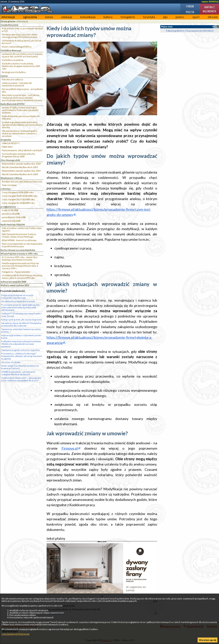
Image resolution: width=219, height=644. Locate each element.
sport (196, 17)
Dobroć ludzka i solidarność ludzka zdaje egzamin (22, 229)
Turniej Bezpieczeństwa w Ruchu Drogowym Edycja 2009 (18, 155)
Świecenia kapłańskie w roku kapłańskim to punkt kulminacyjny (22, 245)
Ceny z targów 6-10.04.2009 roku (18, 192)
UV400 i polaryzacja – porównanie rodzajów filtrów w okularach (18, 373)
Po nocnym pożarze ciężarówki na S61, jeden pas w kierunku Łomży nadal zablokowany (20, 307)
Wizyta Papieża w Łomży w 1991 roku (19, 254)
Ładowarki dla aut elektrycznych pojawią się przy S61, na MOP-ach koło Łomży (22, 55)
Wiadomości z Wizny (11, 178)
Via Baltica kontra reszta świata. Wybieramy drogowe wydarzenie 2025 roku (21, 66)
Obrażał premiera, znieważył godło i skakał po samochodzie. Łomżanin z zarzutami (20, 133)
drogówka (6, 140)
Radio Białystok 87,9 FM (12, 104)
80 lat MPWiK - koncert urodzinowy (19, 240)
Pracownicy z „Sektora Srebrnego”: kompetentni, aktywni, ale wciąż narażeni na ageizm (22, 356)
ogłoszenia (30, 17)
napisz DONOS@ (210, 2)
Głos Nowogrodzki (10, 160)
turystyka (149, 17)
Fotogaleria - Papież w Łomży (16, 272)
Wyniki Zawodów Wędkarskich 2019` (20, 167)
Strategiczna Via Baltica (14, 72)
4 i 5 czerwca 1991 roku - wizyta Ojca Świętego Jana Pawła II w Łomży (20, 258)
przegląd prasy (8, 207)
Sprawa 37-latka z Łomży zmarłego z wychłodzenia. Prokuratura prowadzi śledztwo (20, 110)
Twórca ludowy (9, 185)
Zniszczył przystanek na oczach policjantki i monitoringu (17, 296)
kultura (108, 17)
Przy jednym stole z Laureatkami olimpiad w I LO (22, 30)
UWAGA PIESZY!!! (11, 143)
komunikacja (88, 17)
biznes (49, 17)
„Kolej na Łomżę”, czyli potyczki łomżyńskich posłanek (17, 84)
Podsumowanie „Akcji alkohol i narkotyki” (22, 150)
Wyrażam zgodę (208, 640)
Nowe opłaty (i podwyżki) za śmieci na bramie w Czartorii (20, 367)
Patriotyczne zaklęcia (12, 79)
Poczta (190, 12)
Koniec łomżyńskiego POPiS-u (17, 47)
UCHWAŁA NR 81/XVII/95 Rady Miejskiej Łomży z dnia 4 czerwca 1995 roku (22, 277)
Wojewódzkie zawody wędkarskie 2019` (21, 171)
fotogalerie (128, 17)
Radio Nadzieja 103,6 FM (13, 225)
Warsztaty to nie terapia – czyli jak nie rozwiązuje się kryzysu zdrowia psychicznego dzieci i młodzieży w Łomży (22, 98)
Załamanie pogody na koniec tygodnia (20, 350)
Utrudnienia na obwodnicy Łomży (18, 301)
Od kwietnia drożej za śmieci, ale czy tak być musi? (22, 42)
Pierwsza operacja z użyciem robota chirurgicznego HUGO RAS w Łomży (20, 36)
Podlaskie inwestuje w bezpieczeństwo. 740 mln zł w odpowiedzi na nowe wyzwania (21, 344)
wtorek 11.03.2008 (11, 214)
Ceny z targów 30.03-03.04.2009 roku (20, 196)
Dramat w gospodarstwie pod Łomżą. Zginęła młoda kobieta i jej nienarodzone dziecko (22, 125)
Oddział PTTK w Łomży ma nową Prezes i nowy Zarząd (21, 315)
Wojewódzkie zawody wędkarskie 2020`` (22, 164)
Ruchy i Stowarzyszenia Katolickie (18, 250)
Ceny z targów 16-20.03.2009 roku (18, 203)
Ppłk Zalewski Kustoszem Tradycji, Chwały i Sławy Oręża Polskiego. (19, 235)
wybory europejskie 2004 (13, 282)
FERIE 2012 (7, 147)
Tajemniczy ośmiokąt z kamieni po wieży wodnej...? (21, 330)
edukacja (67, 17)
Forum (190, 6)
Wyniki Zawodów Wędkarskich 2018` (20, 174)
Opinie (4, 76)
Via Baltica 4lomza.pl (11, 50)
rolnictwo (6, 189)
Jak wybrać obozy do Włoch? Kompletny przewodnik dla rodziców (21, 324)
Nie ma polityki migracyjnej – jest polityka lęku (22, 90)
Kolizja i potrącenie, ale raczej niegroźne (22, 320)
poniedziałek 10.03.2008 (14, 217)
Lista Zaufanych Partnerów (16, 634)
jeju (165, 17)
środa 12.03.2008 (10, 210)
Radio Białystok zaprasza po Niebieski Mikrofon (21, 117)
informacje (8, 17)
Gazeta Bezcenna (9, 25)
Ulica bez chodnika (11, 362)
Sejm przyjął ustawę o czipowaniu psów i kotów (21, 337)
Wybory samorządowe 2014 (15, 285)
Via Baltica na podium (13, 60)
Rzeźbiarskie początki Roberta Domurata (22, 182)
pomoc (180, 17)
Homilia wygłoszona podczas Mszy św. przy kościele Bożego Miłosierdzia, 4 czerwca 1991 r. (20, 266)
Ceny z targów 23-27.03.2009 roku (18, 199)
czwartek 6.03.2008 (11, 221)
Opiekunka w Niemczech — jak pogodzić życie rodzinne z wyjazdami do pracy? (21, 379)
